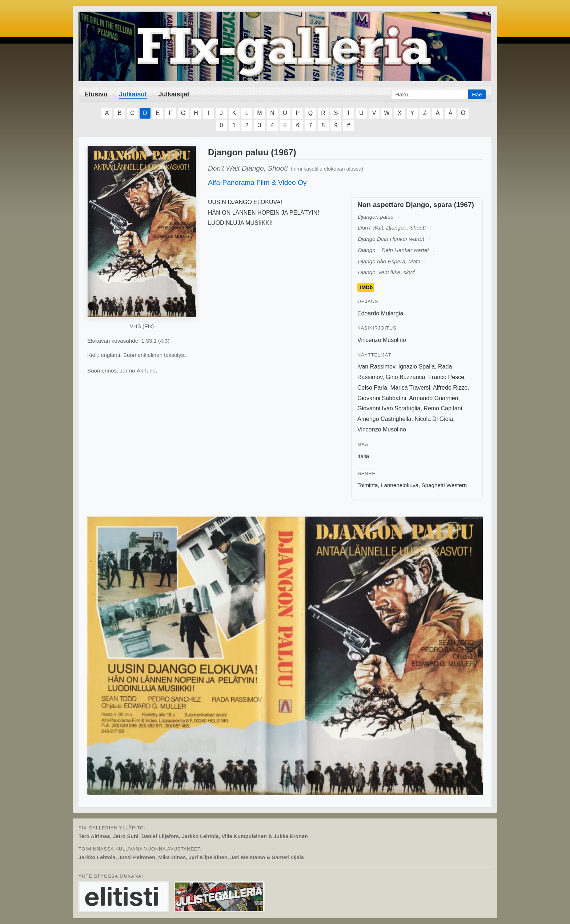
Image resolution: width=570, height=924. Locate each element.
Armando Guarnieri (433, 398)
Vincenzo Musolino (382, 340)
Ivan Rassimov (376, 367)
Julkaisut (133, 94)
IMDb (366, 288)
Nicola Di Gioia (434, 419)
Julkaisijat (174, 94)
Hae (477, 94)
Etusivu (96, 94)
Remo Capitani (443, 408)
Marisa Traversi (410, 388)
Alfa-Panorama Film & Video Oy (257, 182)
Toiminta (368, 485)
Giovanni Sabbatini (382, 398)
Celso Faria (372, 388)
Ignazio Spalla (417, 367)
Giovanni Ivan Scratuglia (389, 408)
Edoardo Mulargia (380, 313)
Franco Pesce (446, 377)
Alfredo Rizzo (450, 388)
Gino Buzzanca (406, 377)
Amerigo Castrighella (384, 419)
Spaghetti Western (444, 485)
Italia (363, 456)
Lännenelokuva (400, 485)
